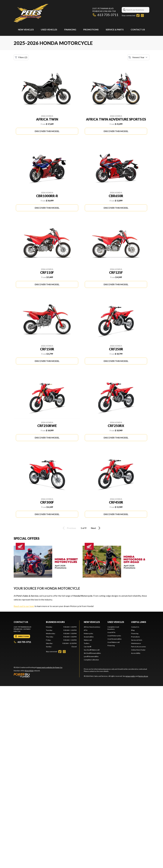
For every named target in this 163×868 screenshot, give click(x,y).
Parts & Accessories (139, 647)
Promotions (91, 29)
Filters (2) (21, 57)
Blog (133, 630)
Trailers (87, 643)
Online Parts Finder (138, 650)
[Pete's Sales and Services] (31, 13)
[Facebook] (138, 15)
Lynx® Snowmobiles (91, 656)
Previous (69, 528)
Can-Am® (88, 647)
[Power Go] (38, 675)
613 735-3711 (105, 15)
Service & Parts (115, 29)
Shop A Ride (29, 671)
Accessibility (136, 653)
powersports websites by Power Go (49, 667)
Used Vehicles (49, 29)
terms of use (143, 676)
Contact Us (138, 29)
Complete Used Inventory (113, 628)
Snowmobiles (89, 637)
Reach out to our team (24, 606)
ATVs (86, 630)
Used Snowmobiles (115, 639)
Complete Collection (91, 660)
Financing (70, 29)
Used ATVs (111, 632)
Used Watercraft (114, 642)
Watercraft (88, 640)
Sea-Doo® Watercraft (92, 650)
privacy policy (131, 676)
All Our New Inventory (92, 627)
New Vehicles (26, 29)
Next (96, 528)
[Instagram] (142, 15)
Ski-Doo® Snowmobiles (92, 653)
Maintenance (136, 643)
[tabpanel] (61, 637)
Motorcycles (88, 633)
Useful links (139, 622)
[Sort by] (138, 57)
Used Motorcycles (114, 636)
